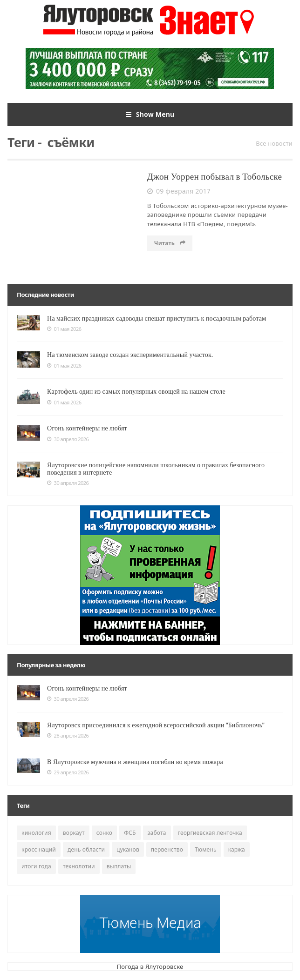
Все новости (274, 143)
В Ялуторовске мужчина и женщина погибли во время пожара (135, 762)
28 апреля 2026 (68, 736)
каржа (237, 849)
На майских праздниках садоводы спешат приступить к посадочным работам (157, 318)
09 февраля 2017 (179, 191)
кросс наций (39, 849)
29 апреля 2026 (68, 772)
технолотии (79, 866)
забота (157, 833)
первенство (167, 849)
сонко (104, 833)
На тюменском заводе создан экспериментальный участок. (130, 355)
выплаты (119, 866)
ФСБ (130, 833)
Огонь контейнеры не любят (87, 428)
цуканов (128, 849)
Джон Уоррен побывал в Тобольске (215, 177)
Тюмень (206, 849)
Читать (170, 243)
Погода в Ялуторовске (150, 967)
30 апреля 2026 (68, 439)
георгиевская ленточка (210, 833)
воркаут (74, 833)
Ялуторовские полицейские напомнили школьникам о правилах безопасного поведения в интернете (156, 468)
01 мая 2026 (64, 329)
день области (86, 849)
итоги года (36, 866)
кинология (36, 833)
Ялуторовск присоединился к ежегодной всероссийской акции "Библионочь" (156, 725)
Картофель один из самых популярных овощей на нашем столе (136, 391)
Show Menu (150, 114)
